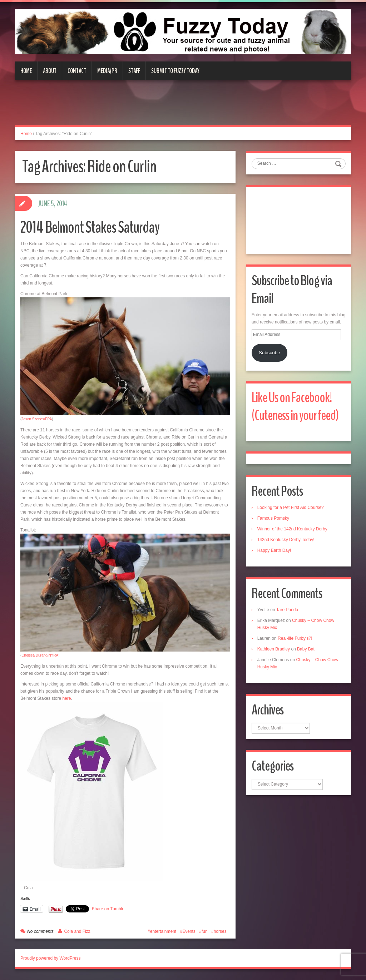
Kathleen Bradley (274, 649)
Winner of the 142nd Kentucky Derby (292, 529)
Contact (77, 71)
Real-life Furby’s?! (295, 638)
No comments (40, 931)
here (66, 698)
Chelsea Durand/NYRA (40, 655)
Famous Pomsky (273, 518)
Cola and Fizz (77, 931)
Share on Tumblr (108, 909)
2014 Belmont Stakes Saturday (90, 227)
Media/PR (107, 71)
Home (26, 71)
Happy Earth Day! (274, 550)
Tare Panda (287, 610)
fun (205, 931)
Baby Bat (306, 649)
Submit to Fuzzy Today (175, 71)
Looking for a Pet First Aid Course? (291, 508)
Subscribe (269, 353)
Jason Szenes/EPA (37, 419)
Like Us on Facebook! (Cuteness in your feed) (295, 407)
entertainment (163, 931)
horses (220, 931)
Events (189, 931)
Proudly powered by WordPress (51, 958)
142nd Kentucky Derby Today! (286, 540)
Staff (134, 71)
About (50, 71)
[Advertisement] (183, 107)
